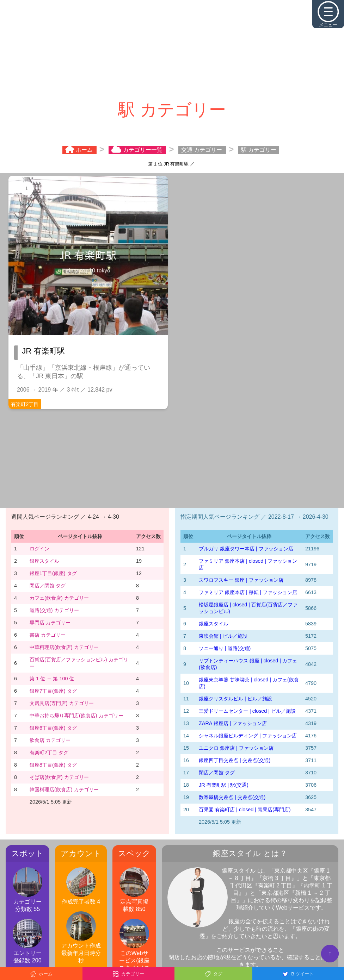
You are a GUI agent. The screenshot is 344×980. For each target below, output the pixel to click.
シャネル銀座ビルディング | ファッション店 (248, 736)
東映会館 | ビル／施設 (223, 636)
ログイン (39, 549)
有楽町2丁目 (25, 404)
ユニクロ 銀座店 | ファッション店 (236, 748)
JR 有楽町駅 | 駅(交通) (224, 785)
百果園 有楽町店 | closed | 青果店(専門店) (245, 810)
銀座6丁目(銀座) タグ (53, 728)
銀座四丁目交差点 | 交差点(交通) (235, 760)
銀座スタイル (44, 561)
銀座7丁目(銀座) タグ (53, 691)
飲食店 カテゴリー (50, 740)
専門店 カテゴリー (50, 623)
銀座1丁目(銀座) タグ (53, 573)
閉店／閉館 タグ (48, 586)
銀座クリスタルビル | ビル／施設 (235, 699)
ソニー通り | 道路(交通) (225, 648)
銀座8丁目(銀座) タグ (53, 765)
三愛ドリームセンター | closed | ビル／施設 (247, 711)
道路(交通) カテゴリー (54, 610)
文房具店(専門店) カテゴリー (62, 703)
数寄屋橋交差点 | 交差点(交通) (232, 797)
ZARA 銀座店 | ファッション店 (233, 723)
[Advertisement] (172, 49)
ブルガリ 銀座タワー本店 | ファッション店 (246, 549)
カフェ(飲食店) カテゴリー (59, 598)
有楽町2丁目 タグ (49, 753)
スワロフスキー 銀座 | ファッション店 (241, 580)
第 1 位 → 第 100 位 (52, 679)
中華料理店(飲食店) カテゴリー (64, 647)
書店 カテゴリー (48, 635)
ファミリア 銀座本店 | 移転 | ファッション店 (248, 592)
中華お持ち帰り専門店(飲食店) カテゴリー (76, 716)
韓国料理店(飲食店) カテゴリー (64, 789)
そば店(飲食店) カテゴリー (59, 777)
